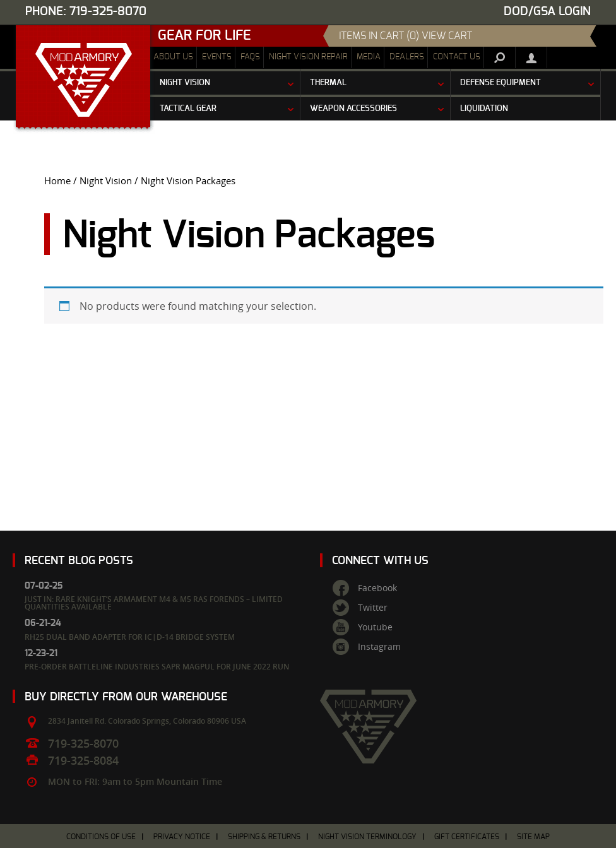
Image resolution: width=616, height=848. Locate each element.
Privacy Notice (182, 837)
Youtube (375, 627)
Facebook (377, 588)
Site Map (533, 837)
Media (369, 57)
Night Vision (106, 181)
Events (217, 57)
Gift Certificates (467, 837)
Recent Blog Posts (79, 561)
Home (57, 181)
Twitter (373, 608)
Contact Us (457, 57)
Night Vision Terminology (367, 837)
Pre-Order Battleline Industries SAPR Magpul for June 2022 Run (157, 667)
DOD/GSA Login (547, 12)
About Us (173, 57)
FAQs (250, 57)
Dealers (407, 57)
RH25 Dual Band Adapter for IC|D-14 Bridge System (130, 637)
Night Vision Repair (308, 57)
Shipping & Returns (264, 837)
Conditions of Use (101, 837)
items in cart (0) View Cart (406, 36)
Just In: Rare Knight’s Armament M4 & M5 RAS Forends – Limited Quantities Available (154, 603)
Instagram (379, 647)
